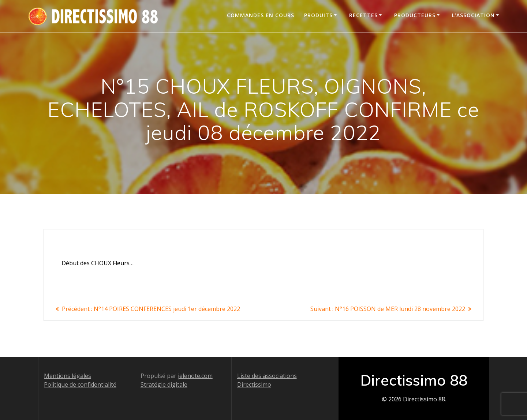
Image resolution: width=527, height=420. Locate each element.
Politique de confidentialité (80, 385)
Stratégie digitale (164, 385)
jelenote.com (195, 376)
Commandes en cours (261, 15)
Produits (318, 15)
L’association (473, 15)
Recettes (363, 15)
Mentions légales (68, 376)
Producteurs (415, 15)
